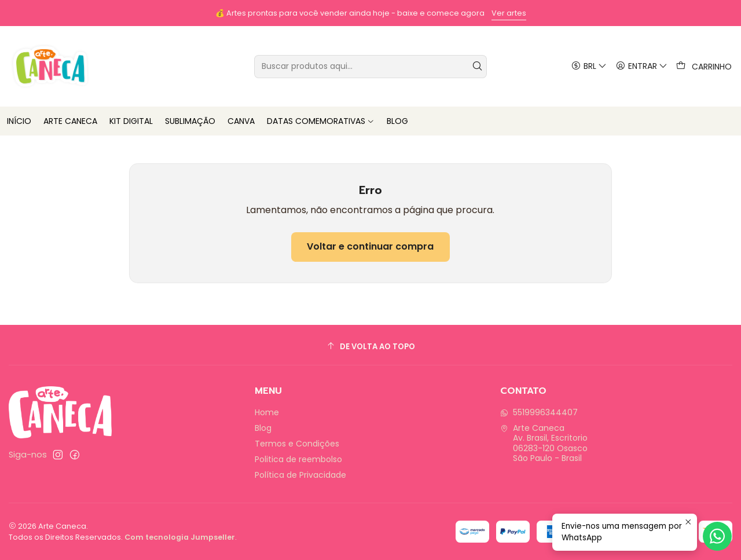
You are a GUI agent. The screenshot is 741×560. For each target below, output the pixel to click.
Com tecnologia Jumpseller (180, 537)
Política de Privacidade (300, 475)
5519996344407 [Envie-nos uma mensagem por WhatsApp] (539, 412)
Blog (263, 428)
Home (267, 412)
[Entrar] (642, 66)
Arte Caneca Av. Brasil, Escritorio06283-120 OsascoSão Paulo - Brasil (544, 443)
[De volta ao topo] (370, 347)
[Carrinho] (704, 66)
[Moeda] (588, 66)
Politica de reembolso (298, 459)
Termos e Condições (297, 444)
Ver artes (509, 13)
